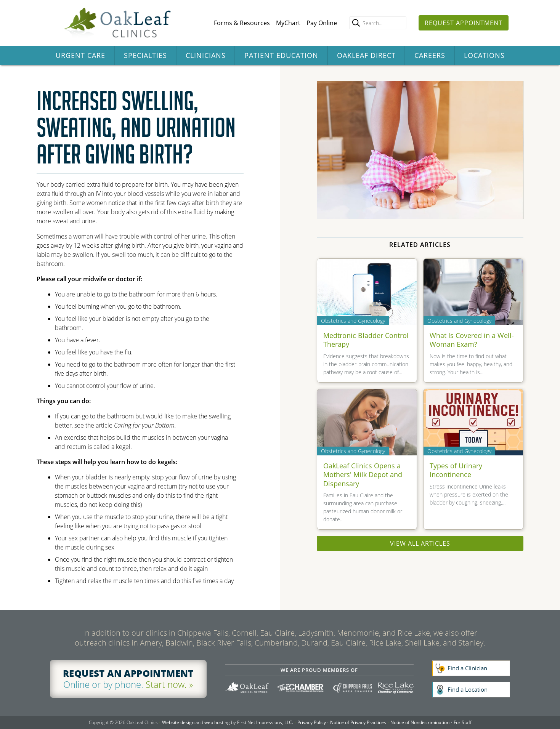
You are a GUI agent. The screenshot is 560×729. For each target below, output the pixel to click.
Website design (178, 722)
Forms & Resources (242, 23)
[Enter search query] (378, 23)
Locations (484, 55)
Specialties (145, 55)
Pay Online (322, 23)
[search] (356, 23)
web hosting (217, 722)
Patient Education (281, 55)
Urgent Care (80, 55)
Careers (430, 55)
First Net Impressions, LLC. (265, 722)
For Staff (463, 722)
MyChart (288, 23)
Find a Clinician (467, 668)
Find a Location (468, 689)
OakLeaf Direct (366, 55)
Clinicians (206, 55)
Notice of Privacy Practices (358, 722)
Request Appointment (464, 23)
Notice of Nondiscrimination (420, 722)
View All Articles (420, 543)
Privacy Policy (312, 722)
